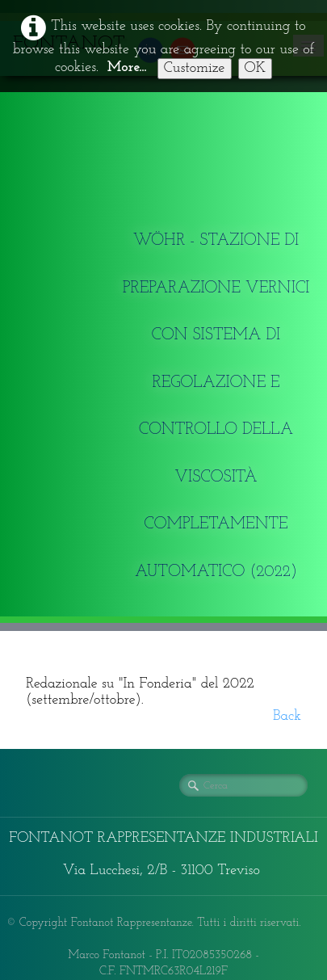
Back (287, 716)
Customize (195, 68)
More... (127, 67)
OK (256, 68)
